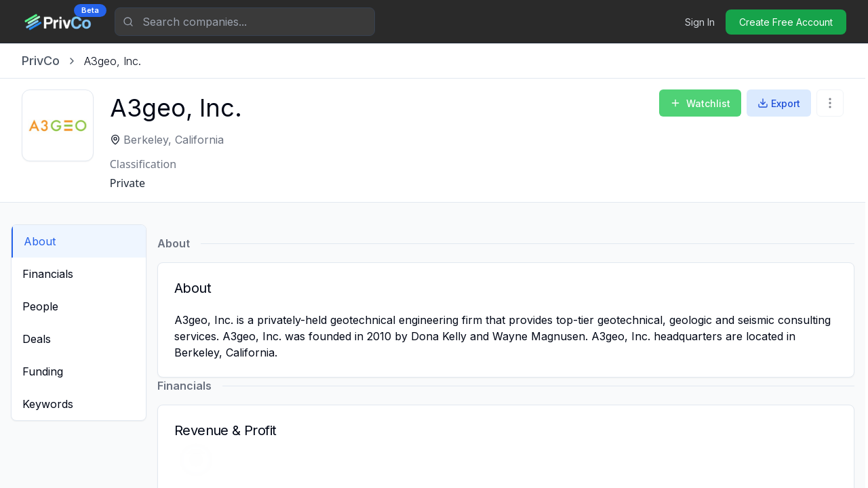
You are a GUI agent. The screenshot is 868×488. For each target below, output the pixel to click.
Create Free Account (786, 22)
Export (779, 103)
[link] (113, 61)
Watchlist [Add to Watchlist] (700, 103)
